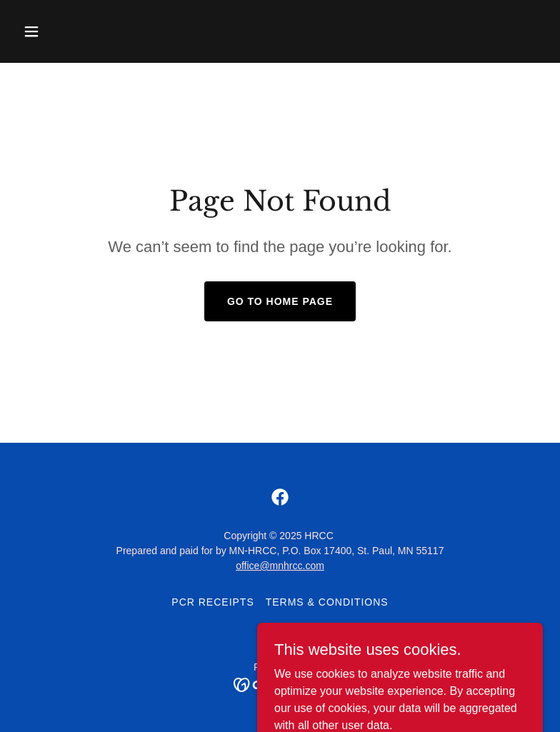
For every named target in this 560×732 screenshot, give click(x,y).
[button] (56, 31)
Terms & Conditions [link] (327, 602)
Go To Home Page (280, 301)
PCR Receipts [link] (212, 602)
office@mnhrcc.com (280, 566)
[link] (280, 497)
